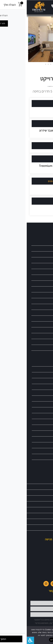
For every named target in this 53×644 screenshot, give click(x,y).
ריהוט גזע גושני (44, 318)
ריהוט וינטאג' (45, 324)
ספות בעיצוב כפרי (43, 457)
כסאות (47, 278)
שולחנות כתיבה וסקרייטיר (41, 381)
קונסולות (47, 416)
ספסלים (46, 295)
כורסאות (46, 266)
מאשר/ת (27, 640)
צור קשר (46, 504)
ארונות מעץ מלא (44, 248)
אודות (47, 487)
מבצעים (46, 492)
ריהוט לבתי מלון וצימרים (41, 336)
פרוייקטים (45, 498)
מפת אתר (45, 522)
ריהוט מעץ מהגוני (43, 348)
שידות (47, 353)
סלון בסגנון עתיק (44, 433)
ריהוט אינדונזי (44, 307)
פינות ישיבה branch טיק (41, 243)
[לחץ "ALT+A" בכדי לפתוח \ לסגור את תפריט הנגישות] (4, 640)
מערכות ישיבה (45, 422)
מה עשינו (39, 146)
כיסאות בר (46, 272)
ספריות (47, 301)
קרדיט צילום (37, 201)
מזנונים (47, 428)
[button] (49, 7)
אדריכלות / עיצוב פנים (32, 181)
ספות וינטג (46, 463)
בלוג (47, 516)
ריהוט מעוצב (45, 342)
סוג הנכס (39, 124)
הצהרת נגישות (44, 528)
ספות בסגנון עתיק (44, 451)
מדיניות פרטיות (44, 533)
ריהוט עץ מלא (45, 363)
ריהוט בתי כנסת (44, 313)
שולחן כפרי (46, 375)
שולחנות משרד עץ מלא (42, 387)
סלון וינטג (46, 445)
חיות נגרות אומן (44, 404)
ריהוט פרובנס (45, 369)
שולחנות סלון (45, 393)
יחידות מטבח (45, 260)
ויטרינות (46, 254)
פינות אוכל (46, 410)
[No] (48, 635)
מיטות (47, 283)
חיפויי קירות (46, 398)
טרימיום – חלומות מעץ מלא (39, 481)
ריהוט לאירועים (44, 330)
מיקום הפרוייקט (36, 104)
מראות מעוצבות (44, 289)
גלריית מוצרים (41, 233)
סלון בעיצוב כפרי (44, 439)
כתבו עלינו (45, 510)
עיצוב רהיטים (37, 159)
